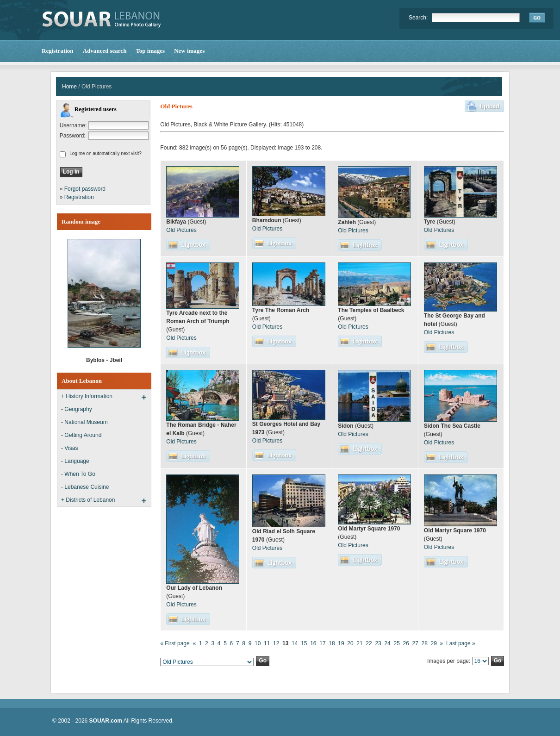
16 (313, 643)
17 (322, 643)
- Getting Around (81, 435)
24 (387, 643)
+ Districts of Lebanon (88, 500)
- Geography (77, 409)
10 (258, 643)
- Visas (69, 448)
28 (425, 643)
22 (369, 643)
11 (267, 643)
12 (276, 643)
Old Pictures (181, 230)
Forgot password (85, 189)
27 (415, 643)
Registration (79, 197)
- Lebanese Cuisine (85, 487)
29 (434, 643)
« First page (175, 643)
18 (332, 643)
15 (304, 643)
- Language (75, 461)
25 (396, 643)
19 (341, 643)
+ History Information (87, 396)
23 (378, 643)
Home (69, 87)
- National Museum (84, 422)
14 (295, 643)
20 (350, 643)
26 (406, 643)
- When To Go (78, 474)
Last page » (461, 643)
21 (359, 643)
